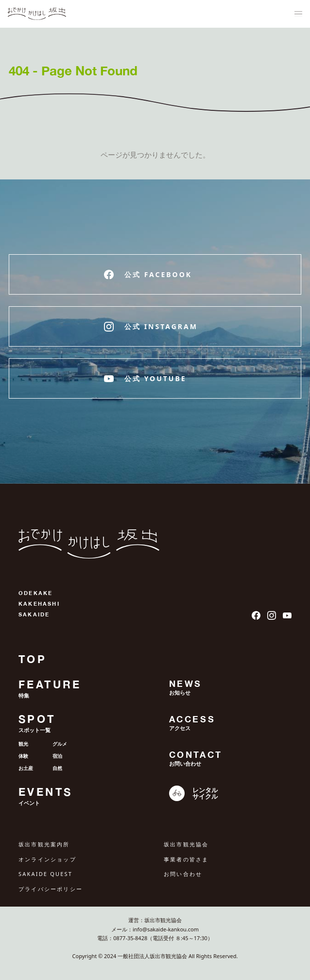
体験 (23, 756)
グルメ (60, 744)
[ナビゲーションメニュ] (298, 14)
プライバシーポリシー (51, 889)
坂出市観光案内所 (44, 844)
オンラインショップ (47, 859)
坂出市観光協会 (186, 844)
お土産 (26, 768)
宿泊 (57, 756)
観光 (23, 744)
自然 (57, 768)
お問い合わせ (183, 874)
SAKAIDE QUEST (45, 874)
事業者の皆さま (186, 859)
